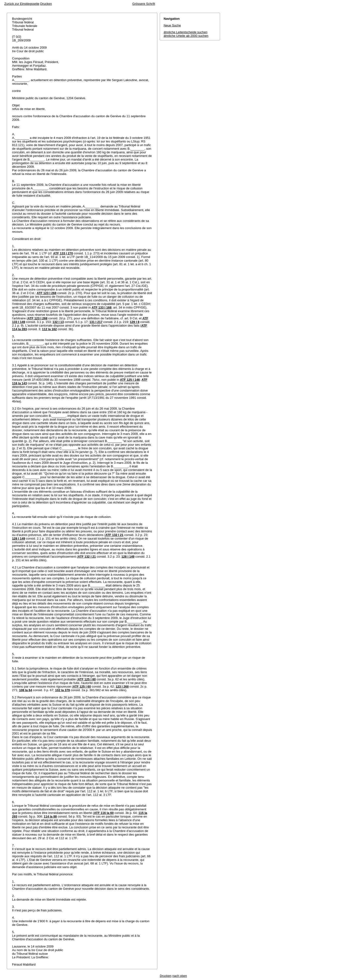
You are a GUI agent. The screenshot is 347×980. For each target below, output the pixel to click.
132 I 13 (58, 322)
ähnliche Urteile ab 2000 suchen (186, 36)
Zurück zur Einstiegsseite (22, 4)
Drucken (46, 4)
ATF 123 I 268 (47, 293)
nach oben (180, 976)
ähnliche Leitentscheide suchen (185, 32)
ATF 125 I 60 (87, 679)
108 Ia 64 (26, 690)
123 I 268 (122, 687)
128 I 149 (19, 538)
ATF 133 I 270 (63, 253)
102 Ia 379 (63, 690)
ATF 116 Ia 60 (104, 813)
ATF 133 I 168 (101, 307)
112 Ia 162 (49, 329)
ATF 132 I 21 (114, 535)
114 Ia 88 (50, 816)
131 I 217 (96, 322)
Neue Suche (172, 25)
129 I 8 (135, 322)
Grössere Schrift (144, 4)
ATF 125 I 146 (130, 380)
